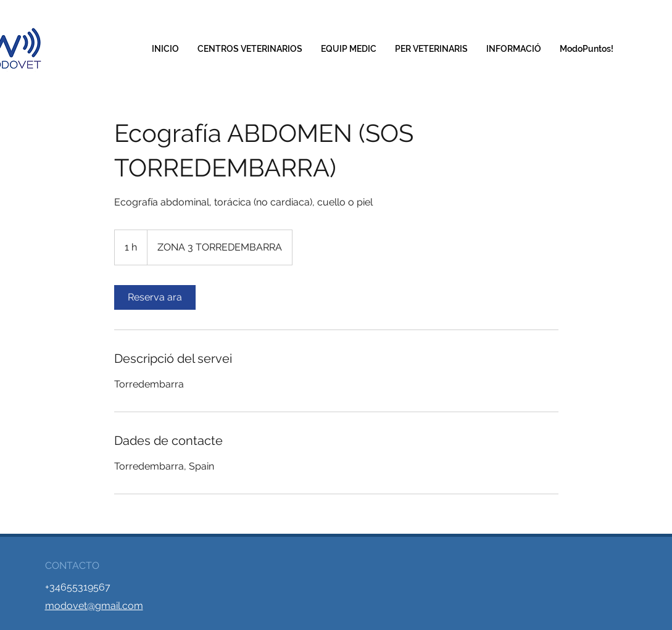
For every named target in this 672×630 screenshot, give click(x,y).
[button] (431, 49)
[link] (155, 297)
